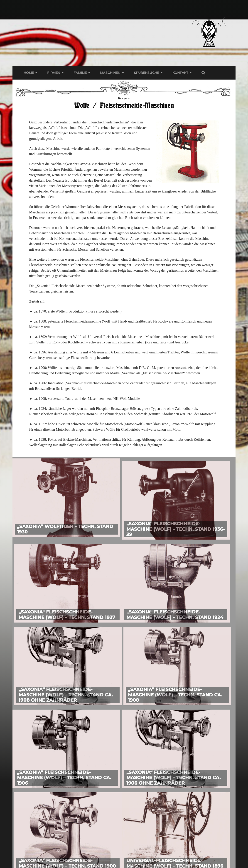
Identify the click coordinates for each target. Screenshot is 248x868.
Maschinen (110, 73)
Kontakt (180, 73)
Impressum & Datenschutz (54, 836)
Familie (80, 73)
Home (29, 73)
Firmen (54, 73)
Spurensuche (147, 73)
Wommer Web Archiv (130, 864)
